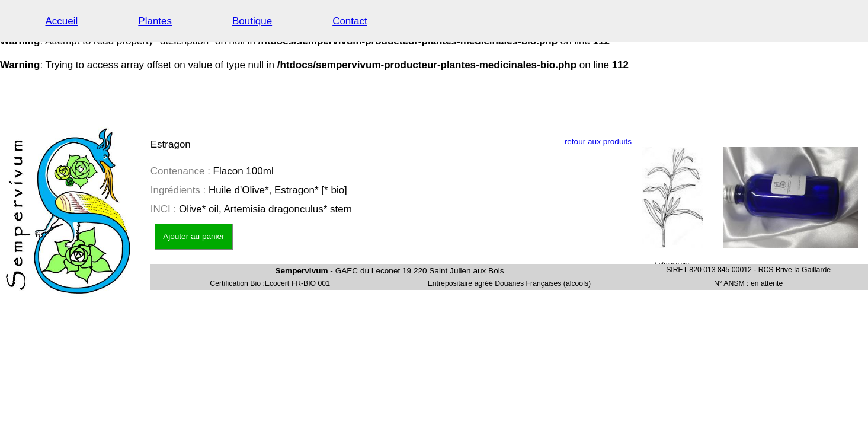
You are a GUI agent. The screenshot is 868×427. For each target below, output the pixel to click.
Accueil (62, 21)
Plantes (155, 21)
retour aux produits (598, 141)
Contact (350, 21)
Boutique (252, 21)
